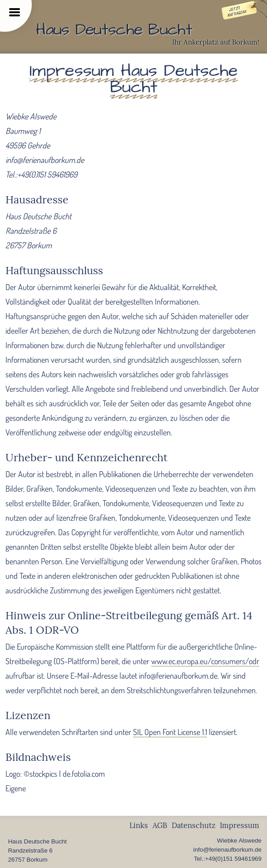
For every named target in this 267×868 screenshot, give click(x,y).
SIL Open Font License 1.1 (170, 732)
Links (139, 825)
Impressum (240, 825)
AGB (160, 825)
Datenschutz (193, 825)
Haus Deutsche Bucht (114, 30)
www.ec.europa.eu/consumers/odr (205, 661)
